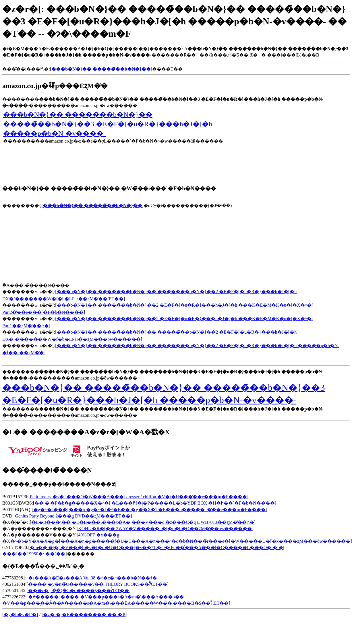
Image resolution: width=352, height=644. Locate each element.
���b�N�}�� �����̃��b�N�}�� (92, 206)
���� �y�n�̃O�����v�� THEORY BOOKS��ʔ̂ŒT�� (98, 584)
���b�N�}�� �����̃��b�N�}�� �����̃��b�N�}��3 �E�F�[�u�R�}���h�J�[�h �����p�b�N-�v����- (108, 124)
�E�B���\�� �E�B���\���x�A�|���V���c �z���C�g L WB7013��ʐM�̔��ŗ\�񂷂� (143, 522)
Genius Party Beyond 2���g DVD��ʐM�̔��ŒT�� (73, 516)
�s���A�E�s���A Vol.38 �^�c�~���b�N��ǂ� (93, 578)
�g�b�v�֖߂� (20, 615)
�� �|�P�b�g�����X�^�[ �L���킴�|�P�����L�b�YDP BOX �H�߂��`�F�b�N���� (155, 503)
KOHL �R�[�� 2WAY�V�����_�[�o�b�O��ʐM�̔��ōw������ (165, 529)
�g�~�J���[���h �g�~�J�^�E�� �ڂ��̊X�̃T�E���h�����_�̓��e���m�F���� (150, 510)
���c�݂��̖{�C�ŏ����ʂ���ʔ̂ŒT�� (79, 591)
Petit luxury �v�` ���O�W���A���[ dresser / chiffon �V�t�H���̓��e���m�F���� (138, 497)
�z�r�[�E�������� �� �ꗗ (84, 615)
